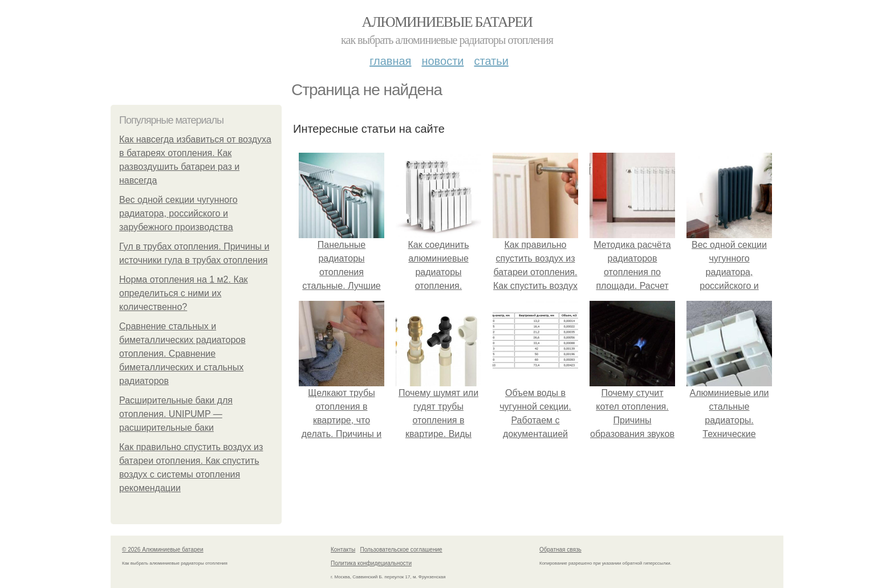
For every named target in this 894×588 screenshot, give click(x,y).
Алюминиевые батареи (447, 22)
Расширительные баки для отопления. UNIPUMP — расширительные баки (176, 414)
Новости (442, 61)
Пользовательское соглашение (401, 550)
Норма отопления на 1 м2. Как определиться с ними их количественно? (184, 293)
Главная (390, 61)
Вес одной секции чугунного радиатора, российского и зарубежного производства (178, 213)
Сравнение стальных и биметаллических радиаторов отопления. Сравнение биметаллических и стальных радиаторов (182, 354)
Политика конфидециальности (371, 563)
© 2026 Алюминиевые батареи (163, 550)
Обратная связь (560, 550)
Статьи (491, 61)
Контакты (343, 550)
